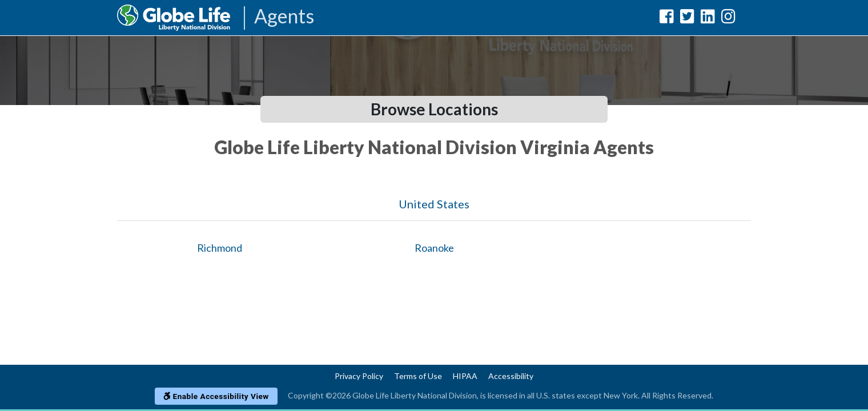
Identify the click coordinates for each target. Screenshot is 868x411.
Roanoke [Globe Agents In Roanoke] (434, 248)
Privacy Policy (359, 376)
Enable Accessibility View (216, 396)
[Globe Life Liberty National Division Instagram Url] (728, 19)
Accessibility (511, 376)
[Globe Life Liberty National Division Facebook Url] (667, 19)
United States (434, 204)
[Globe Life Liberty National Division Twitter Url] (687, 19)
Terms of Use (418, 376)
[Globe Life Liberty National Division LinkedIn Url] (708, 19)
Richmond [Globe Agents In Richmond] (220, 248)
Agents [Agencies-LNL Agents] (284, 17)
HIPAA (465, 376)
